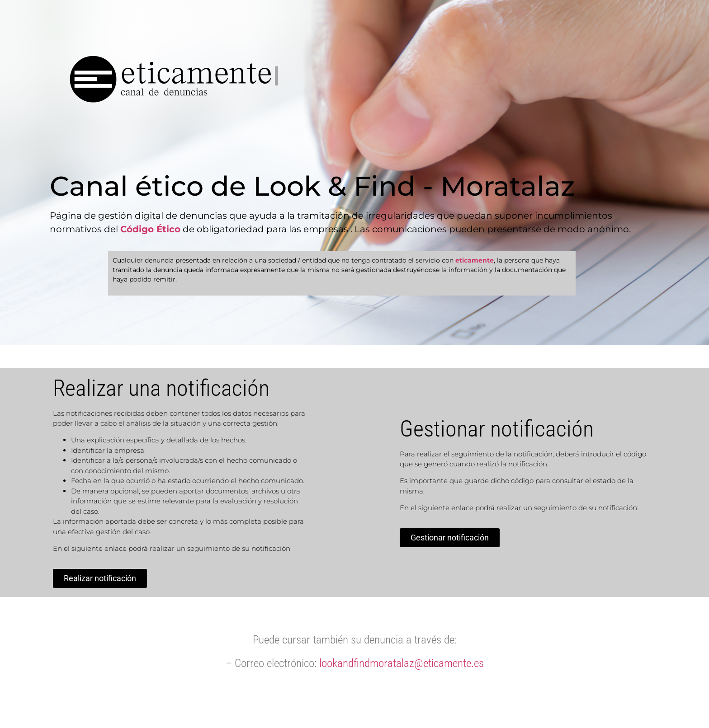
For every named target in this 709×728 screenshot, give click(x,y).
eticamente (475, 260)
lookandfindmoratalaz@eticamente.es (402, 663)
